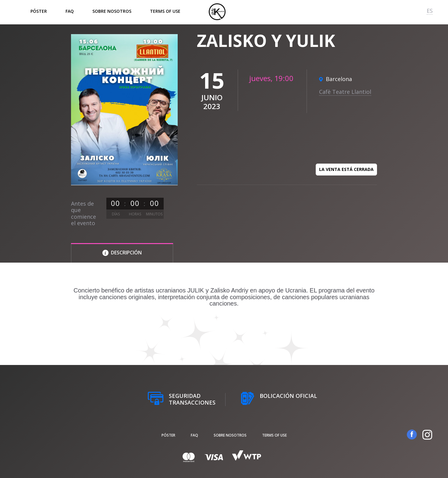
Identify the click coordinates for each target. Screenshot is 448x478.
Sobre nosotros (112, 11)
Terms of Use (165, 11)
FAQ (70, 11)
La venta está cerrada (346, 169)
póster (39, 11)
